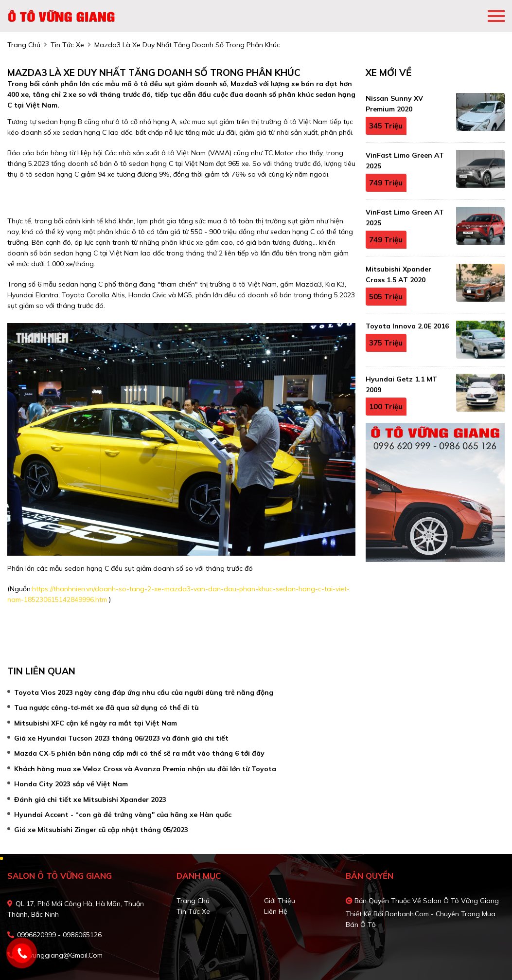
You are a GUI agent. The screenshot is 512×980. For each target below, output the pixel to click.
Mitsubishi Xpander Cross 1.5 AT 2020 (398, 274)
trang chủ (24, 45)
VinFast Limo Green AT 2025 (405, 161)
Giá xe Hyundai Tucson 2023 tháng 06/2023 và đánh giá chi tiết (121, 738)
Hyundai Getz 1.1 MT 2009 (401, 384)
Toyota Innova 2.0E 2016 (407, 326)
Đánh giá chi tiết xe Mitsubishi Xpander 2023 (90, 799)
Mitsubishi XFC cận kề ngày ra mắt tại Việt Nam (96, 723)
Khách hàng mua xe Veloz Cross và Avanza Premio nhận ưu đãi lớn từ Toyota (145, 769)
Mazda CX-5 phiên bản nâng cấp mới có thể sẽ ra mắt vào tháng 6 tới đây (139, 753)
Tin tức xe (193, 911)
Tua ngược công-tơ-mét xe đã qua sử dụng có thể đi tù (106, 708)
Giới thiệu (280, 901)
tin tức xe (67, 45)
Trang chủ (193, 901)
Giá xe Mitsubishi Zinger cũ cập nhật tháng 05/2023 (101, 830)
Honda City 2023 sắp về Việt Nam (71, 784)
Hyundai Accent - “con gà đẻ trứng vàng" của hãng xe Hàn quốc (123, 815)
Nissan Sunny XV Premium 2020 (394, 104)
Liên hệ (276, 911)
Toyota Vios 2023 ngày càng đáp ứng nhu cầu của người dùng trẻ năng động (144, 692)
